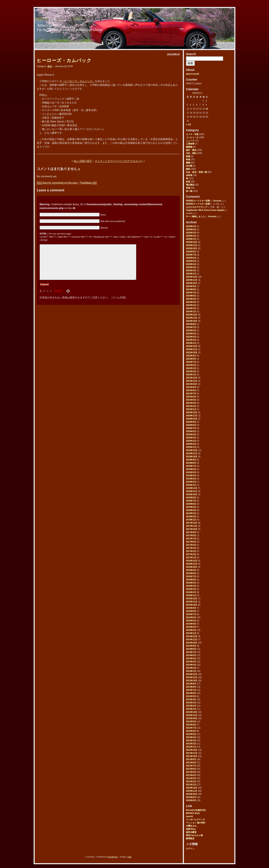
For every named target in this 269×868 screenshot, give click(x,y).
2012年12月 (192, 712)
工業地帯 (190, 144)
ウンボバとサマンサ (195, 820)
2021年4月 (191, 403)
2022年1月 (191, 375)
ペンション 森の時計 (196, 823)
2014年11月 (192, 640)
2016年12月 (192, 561)
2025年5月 (191, 261)
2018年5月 (191, 507)
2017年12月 (192, 523)
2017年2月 (191, 554)
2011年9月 (191, 759)
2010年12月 (192, 788)
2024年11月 (192, 280)
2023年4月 (191, 337)
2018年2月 (191, 517)
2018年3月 (191, 513)
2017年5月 (191, 545)
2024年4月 (191, 302)
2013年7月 (191, 690)
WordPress (113, 857)
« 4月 (189, 125)
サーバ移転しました (195, 216)
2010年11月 (192, 791)
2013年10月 (192, 681)
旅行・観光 (191, 150)
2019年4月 (191, 476)
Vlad (129, 857)
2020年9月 (191, 422)
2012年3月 (191, 740)
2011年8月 (191, 763)
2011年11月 (192, 753)
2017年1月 (191, 558)
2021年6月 (191, 397)
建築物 (189, 147)
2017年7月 (191, 539)
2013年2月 (191, 706)
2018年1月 (191, 520)
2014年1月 (191, 671)
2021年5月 (191, 400)
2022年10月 (192, 353)
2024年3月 (191, 305)
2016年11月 (192, 564)
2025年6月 (191, 258)
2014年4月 (191, 662)
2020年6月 (191, 431)
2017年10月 (192, 529)
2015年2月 (191, 630)
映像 (188, 156)
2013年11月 (192, 677)
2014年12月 (192, 636)
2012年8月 (191, 725)
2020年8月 (191, 425)
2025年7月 (191, 255)
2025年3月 (191, 267)
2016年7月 (191, 576)
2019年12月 (192, 450)
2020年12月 (192, 412)
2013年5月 (191, 696)
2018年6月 (191, 504)
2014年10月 (192, 643)
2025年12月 (192, 242)
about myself (193, 74)
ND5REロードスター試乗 (198, 201)
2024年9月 (191, 286)
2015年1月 (191, 633)
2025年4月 (191, 264)
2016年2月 (191, 592)
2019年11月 (192, 453)
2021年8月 (191, 390)
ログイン (190, 849)
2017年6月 (191, 542)
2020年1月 (191, 447)
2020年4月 (191, 438)
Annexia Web (49, 25)
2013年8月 (191, 687)
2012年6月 (191, 731)
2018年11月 (192, 491)
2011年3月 (191, 778)
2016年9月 (191, 570)
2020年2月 (191, 444)
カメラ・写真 (192, 134)
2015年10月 (192, 605)
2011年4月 (191, 775)
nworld (189, 816)
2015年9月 (191, 608)
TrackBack (88, 183)
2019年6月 (191, 469)
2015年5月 (191, 621)
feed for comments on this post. (57, 183)
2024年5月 (191, 299)
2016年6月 (191, 580)
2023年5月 (191, 334)
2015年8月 (191, 611)
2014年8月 (191, 649)
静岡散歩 (190, 838)
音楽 (188, 188)
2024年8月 (191, 289)
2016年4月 (191, 586)
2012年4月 (191, 737)
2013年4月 (191, 699)
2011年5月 (191, 772)
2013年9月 (191, 684)
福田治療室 (191, 832)
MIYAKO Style (193, 813)
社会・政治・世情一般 (196, 172)
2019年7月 (191, 466)
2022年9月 (191, 356)
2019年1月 (191, 485)
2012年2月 (191, 744)
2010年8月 (191, 800)
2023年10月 (192, 321)
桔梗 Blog (191, 829)
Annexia (217, 201)
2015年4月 (191, 624)
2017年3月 (191, 551)
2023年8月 (191, 324)
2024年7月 (191, 293)
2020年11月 (192, 416)
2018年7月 (191, 501)
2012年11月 (192, 715)
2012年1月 (191, 747)
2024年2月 (191, 308)
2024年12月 (192, 277)
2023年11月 (192, 318)
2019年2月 (191, 482)
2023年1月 (191, 343)
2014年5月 (191, 658)
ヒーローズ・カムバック (64, 60)
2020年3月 (191, 441)
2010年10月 (192, 794)
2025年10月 (192, 248)
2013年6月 (191, 693)
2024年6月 (191, 296)
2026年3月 (191, 233)
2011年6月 (191, 769)
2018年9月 (191, 498)
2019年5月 (191, 472)
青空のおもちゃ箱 (194, 835)
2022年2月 (191, 371)
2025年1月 (191, 274)
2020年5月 (191, 435)
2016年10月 (192, 567)
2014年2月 (191, 668)
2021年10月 (192, 384)
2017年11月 (192, 526)
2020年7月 (191, 428)
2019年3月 (191, 479)
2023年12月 (192, 315)
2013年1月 (191, 709)
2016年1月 (191, 595)
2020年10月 (192, 419)
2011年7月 (191, 766)
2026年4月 (191, 230)
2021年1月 (191, 409)
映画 (188, 159)
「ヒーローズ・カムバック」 (78, 81)
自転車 (189, 175)
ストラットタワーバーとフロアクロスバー (119, 161)
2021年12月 (192, 378)
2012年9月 (191, 722)
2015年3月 (191, 627)
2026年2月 (191, 236)
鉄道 (188, 182)
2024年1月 (191, 312)
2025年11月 (192, 245)
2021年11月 (192, 381)
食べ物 (189, 191)
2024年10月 (192, 283)
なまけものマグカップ (196, 207)
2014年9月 (191, 646)
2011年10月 (192, 756)
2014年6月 (191, 655)
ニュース (190, 141)
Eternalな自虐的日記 (196, 810)
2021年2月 (191, 406)
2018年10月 (192, 494)
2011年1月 (191, 785)
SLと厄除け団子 (83, 161)
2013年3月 (191, 703)
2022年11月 (192, 349)
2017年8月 (191, 535)
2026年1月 (191, 239)
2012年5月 (191, 734)
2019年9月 (191, 460)
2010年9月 (191, 797)
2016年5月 (191, 583)
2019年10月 (192, 457)
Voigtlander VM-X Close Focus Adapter (205, 210)
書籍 (188, 163)
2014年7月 (191, 652)
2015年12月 (192, 599)
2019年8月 (191, 463)
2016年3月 (191, 589)
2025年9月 (191, 252)
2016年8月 (191, 573)
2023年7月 (191, 327)
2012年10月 (192, 718)
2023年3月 (191, 340)
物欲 (188, 169)
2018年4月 (191, 510)
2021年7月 (191, 394)
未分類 (189, 166)
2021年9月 (191, 387)
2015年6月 (191, 617)
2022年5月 (191, 365)
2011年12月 (192, 750)
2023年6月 (191, 330)
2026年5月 (191, 226)
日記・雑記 (191, 153)
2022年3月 (191, 368)
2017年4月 (191, 548)
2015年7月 (191, 614)
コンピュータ (192, 137)
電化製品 (190, 185)
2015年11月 (192, 602)
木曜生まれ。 (192, 826)
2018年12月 (192, 488)
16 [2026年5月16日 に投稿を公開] (207, 109)
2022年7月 (191, 362)
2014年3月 (191, 665)
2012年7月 (191, 728)
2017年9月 (191, 532)
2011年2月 (191, 781)
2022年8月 (191, 359)
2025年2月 (191, 271)
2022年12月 (192, 346)
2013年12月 (192, 674)
